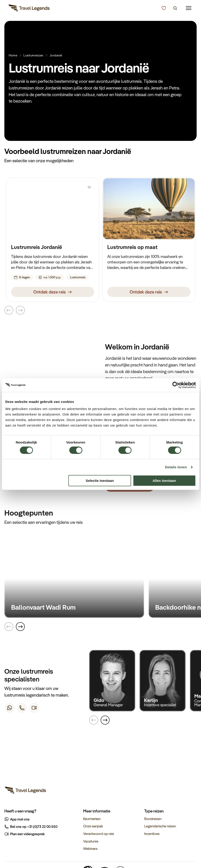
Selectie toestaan (100, 481)
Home (13, 55)
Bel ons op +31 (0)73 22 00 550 (31, 826)
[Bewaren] (89, 189)
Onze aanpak (93, 826)
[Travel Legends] (29, 9)
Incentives (152, 834)
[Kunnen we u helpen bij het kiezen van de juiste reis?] (164, 8)
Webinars (90, 848)
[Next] (20, 628)
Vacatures (91, 841)
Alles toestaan (164, 481)
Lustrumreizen (33, 55)
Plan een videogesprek (25, 834)
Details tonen (176, 467)
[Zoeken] (175, 8)
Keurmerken (92, 819)
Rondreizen (153, 819)
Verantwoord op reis (99, 834)
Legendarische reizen (160, 826)
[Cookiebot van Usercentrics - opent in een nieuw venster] (176, 385)
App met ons (17, 819)
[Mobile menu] (189, 8)
